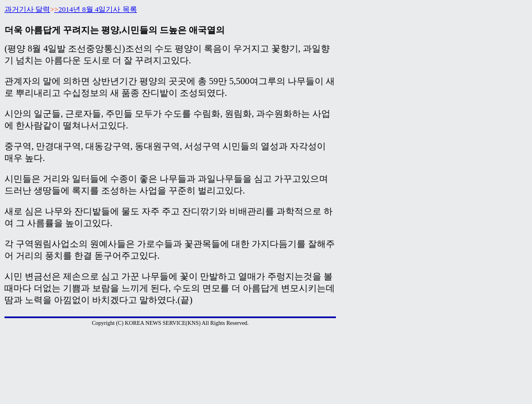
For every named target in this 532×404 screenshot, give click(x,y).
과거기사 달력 (27, 9)
